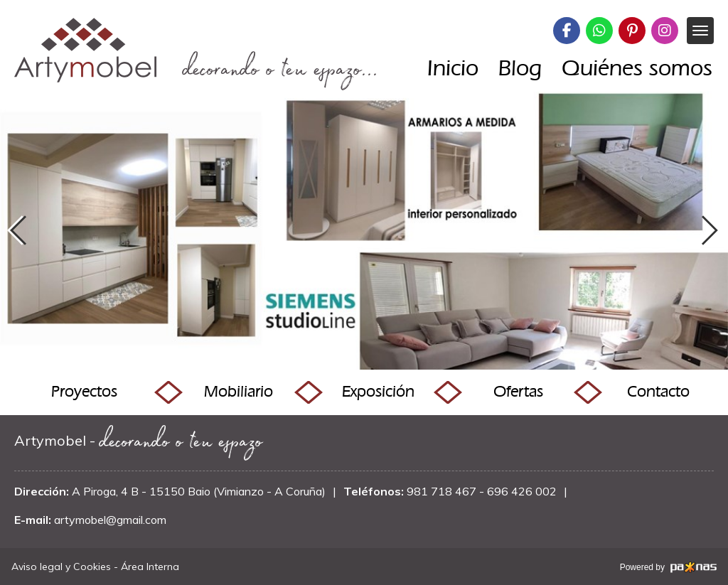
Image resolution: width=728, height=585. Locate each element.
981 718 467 (441, 491)
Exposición (378, 391)
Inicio (453, 68)
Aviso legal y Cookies (61, 567)
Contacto (658, 391)
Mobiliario (239, 391)
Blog (520, 68)
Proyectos (84, 391)
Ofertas (518, 391)
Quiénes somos (637, 68)
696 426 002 (522, 491)
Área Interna (150, 567)
